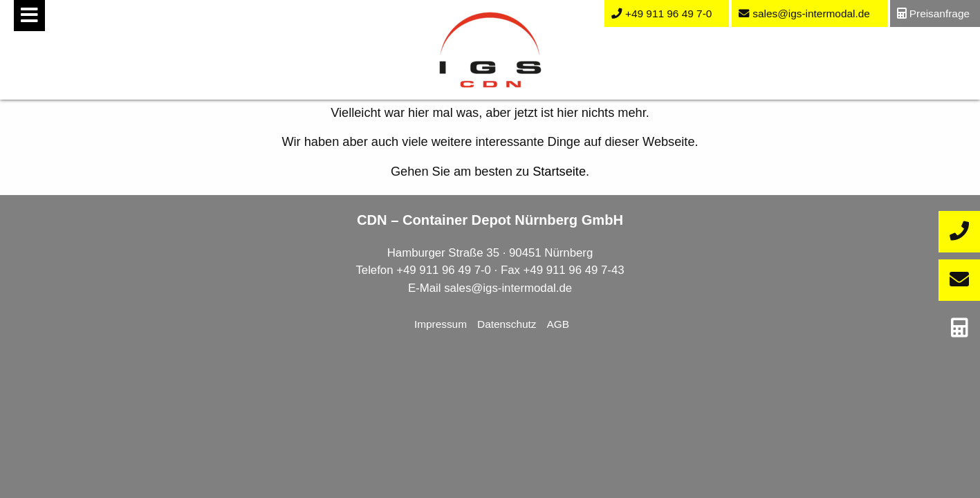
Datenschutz (507, 324)
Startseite (559, 172)
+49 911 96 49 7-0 (444, 270)
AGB (558, 324)
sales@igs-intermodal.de (508, 288)
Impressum (441, 324)
